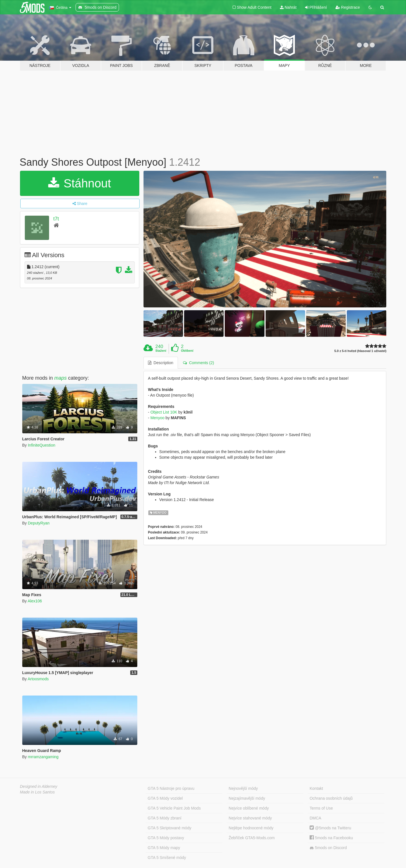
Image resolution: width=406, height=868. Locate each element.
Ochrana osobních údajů (331, 798)
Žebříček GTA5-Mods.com (252, 838)
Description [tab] (161, 363)
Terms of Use (321, 808)
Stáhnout (80, 183)
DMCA (315, 818)
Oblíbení (187, 351)
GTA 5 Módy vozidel (165, 798)
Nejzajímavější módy (247, 798)
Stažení (161, 351)
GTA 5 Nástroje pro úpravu (171, 788)
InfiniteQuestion (42, 445)
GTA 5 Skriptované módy (170, 828)
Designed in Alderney (39, 786)
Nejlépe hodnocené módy (251, 828)
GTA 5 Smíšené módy (167, 858)
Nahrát (288, 7)
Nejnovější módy (243, 788)
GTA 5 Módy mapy (164, 848)
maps (61, 378)
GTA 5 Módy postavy (166, 838)
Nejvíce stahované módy (250, 818)
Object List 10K (164, 412)
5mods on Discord (328, 848)
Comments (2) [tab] (198, 363)
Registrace (348, 7)
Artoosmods (38, 679)
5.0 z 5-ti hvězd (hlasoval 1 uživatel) (360, 351)
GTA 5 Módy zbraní (165, 818)
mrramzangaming (43, 757)
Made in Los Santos (37, 792)
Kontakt (316, 788)
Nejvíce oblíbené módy (249, 808)
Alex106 (35, 601)
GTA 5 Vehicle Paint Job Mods (174, 808)
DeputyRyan (39, 523)
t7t (56, 219)
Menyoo (157, 418)
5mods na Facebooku (331, 838)
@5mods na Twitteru (330, 828)
